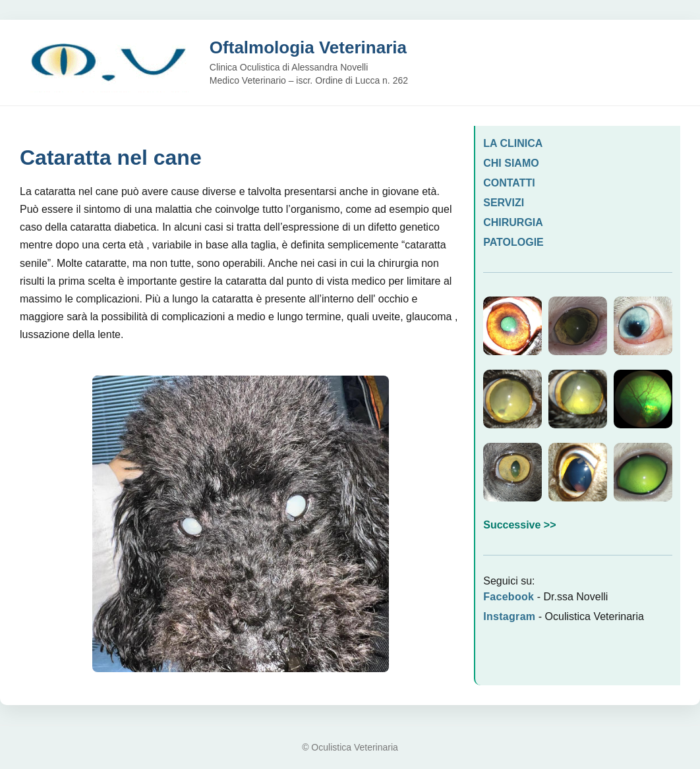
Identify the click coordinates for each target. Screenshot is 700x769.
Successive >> (519, 525)
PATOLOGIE (513, 242)
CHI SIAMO (511, 163)
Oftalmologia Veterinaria (308, 47)
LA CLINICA (513, 143)
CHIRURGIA (513, 222)
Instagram (509, 616)
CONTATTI (509, 183)
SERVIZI (504, 203)
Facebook (509, 597)
